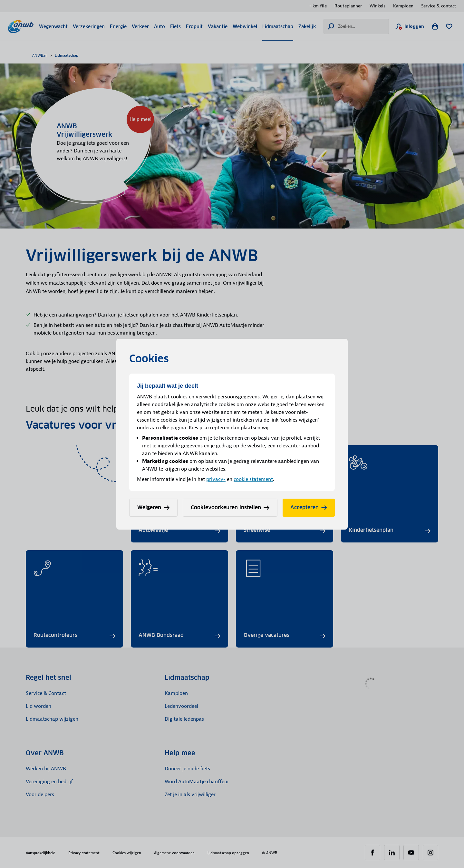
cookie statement (253, 479)
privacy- (216, 479)
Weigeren (153, 507)
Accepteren (309, 507)
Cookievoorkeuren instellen (230, 507)
